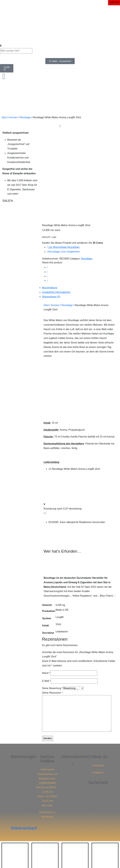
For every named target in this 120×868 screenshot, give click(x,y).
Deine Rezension (52, 604)
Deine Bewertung (52, 600)
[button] (73, 676)
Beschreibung (50, 199)
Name (46, 584)
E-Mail (46, 592)
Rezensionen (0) (51, 208)
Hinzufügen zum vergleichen (63, 163)
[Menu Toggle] (60, 126)
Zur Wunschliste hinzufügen (63, 159)
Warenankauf (24, 739)
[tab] (80, 199)
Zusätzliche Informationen (56, 204)
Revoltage (25, 117)
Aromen (13, 117)
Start (4, 117)
